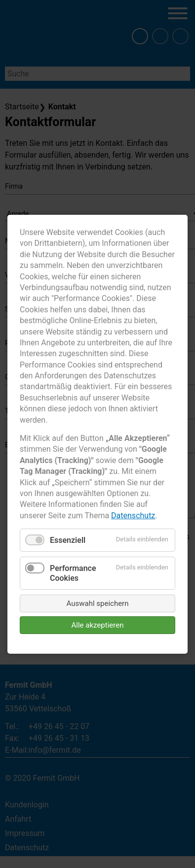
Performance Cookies (73, 573)
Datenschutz (133, 515)
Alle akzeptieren (98, 625)
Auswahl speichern (98, 603)
